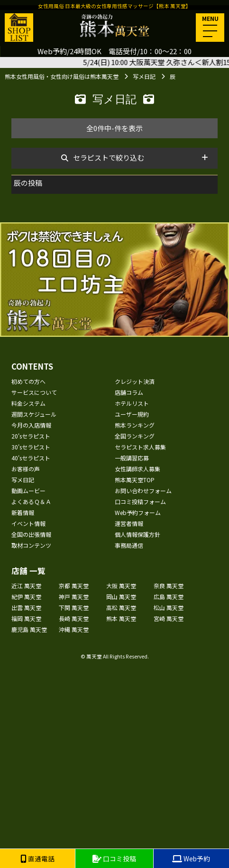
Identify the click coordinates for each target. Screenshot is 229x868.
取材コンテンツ (31, 545)
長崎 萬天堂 (74, 618)
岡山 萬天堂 (121, 596)
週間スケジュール (34, 414)
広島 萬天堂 (169, 596)
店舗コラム (129, 392)
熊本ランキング (135, 425)
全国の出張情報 (31, 534)
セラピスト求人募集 (140, 447)
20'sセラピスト (31, 436)
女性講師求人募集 (137, 469)
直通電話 (37, 858)
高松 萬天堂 (121, 607)
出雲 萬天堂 (26, 607)
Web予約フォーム (138, 512)
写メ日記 (23, 480)
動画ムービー (28, 491)
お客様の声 (26, 469)
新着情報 (23, 512)
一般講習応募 (132, 458)
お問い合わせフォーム (143, 491)
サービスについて (34, 392)
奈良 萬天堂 (169, 586)
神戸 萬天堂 (74, 596)
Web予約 (191, 858)
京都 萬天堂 (74, 586)
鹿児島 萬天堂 (29, 629)
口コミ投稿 (114, 858)
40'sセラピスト (31, 458)
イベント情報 (28, 523)
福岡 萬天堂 (26, 618)
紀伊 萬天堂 (26, 596)
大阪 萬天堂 (121, 586)
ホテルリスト (132, 403)
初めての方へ (28, 381)
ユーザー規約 (132, 414)
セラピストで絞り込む (109, 157)
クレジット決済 (135, 381)
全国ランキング (135, 436)
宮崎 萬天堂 (169, 618)
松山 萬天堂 (169, 607)
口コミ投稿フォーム (140, 501)
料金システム (28, 403)
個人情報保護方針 (137, 534)
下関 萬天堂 (74, 607)
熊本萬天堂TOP (135, 480)
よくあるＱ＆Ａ (31, 501)
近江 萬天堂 (26, 586)
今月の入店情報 (31, 425)
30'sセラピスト (31, 447)
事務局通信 (129, 545)
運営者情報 (129, 523)
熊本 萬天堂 (121, 618)
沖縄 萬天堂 (74, 629)
